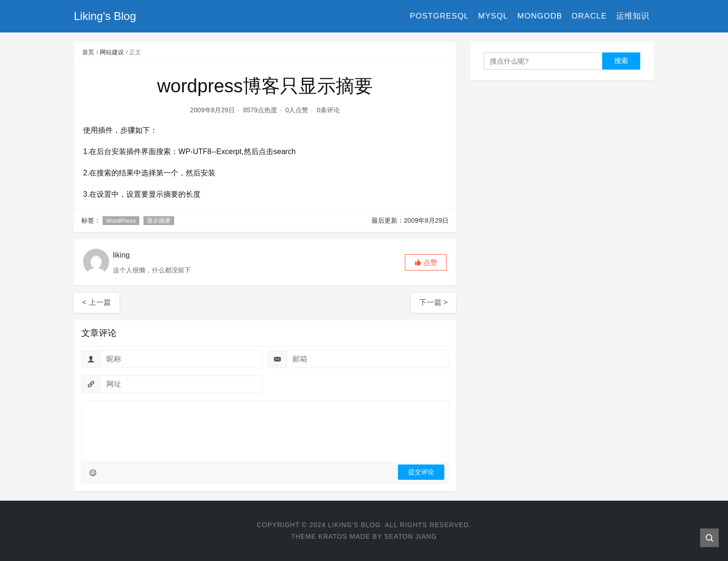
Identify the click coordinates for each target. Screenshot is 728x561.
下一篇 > (434, 302)
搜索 (621, 61)
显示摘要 (159, 221)
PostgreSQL (439, 16)
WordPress (121, 221)
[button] (426, 262)
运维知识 (633, 16)
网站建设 (112, 52)
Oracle (589, 16)
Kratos (333, 536)
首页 (88, 52)
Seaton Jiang (411, 536)
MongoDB (540, 16)
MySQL (493, 16)
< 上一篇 (97, 302)
